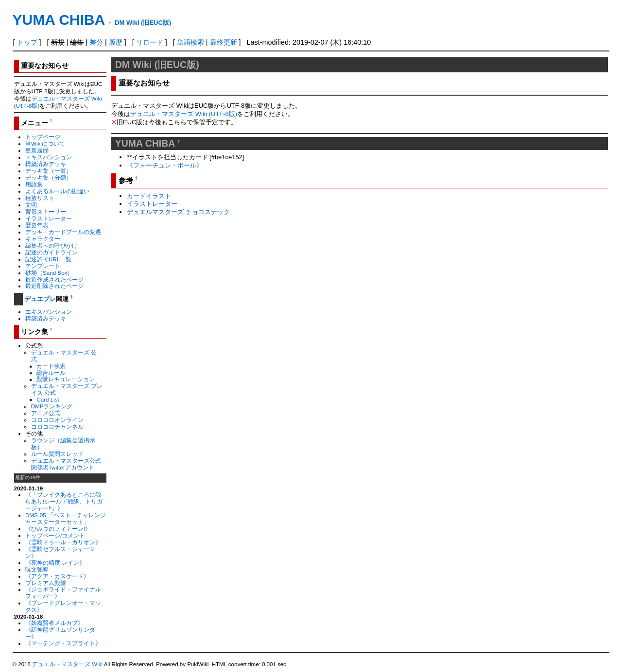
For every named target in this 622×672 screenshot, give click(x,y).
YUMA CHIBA (59, 20)
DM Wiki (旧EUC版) (143, 23)
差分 (96, 42)
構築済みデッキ (46, 164)
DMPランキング (52, 406)
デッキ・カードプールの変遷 (63, 232)
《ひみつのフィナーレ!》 (58, 529)
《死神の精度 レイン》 (55, 563)
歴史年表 (37, 225)
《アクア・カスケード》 (57, 576)
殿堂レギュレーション (66, 379)
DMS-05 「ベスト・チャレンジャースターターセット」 (66, 518)
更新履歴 (37, 150)
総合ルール (51, 373)
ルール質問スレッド (57, 454)
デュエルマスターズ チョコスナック (178, 212)
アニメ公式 (46, 413)
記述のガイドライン (52, 252)
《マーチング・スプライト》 (63, 643)
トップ (27, 42)
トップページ (43, 137)
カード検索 (51, 366)
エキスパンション (49, 157)
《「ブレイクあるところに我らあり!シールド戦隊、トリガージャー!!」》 (64, 501)
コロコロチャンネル (57, 427)
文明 (31, 205)
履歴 (116, 42)
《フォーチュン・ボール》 (165, 165)
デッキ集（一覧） (49, 171)
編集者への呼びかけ (52, 245)
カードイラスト (149, 196)
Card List (48, 399)
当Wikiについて (45, 143)
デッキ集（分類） (49, 177)
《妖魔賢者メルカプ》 (54, 623)
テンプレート (43, 266)
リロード (150, 42)
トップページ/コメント (55, 535)
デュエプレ (40, 299)
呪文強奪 (37, 569)
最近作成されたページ (54, 279)
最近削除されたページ (54, 286)
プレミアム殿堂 (46, 583)
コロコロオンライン (57, 420)
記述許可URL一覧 (48, 259)
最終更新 (224, 42)
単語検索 (190, 42)
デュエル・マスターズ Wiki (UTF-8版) (184, 114)
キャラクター (43, 239)
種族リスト (40, 198)
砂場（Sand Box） (49, 273)
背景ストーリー (46, 211)
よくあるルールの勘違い (57, 191)
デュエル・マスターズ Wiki (67, 664)
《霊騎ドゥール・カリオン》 (63, 542)
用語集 (34, 184)
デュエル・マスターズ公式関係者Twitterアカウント (66, 464)
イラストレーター (49, 218)
